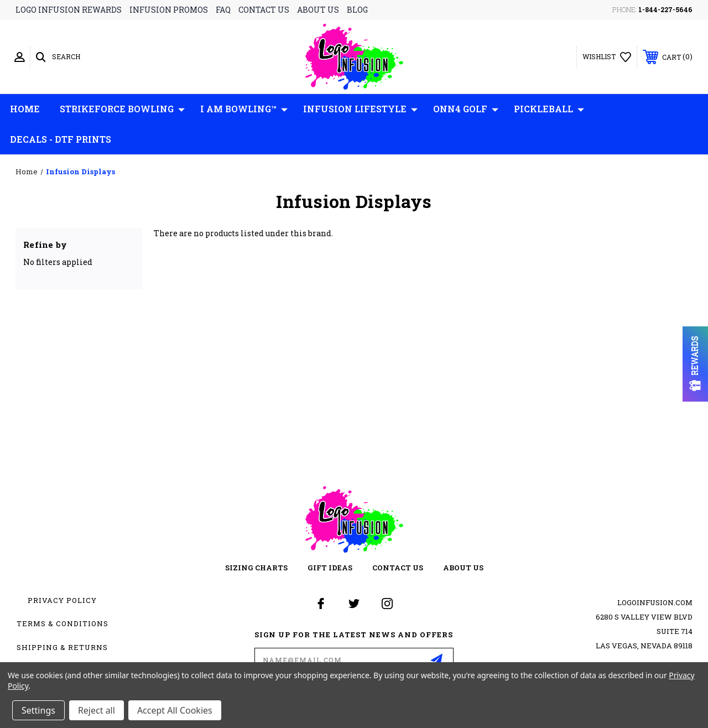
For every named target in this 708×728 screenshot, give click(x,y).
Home (25, 109)
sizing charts (256, 568)
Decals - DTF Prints (61, 139)
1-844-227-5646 (665, 9)
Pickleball (549, 109)
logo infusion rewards (69, 10)
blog (357, 10)
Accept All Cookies (175, 710)
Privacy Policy (62, 600)
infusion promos (169, 10)
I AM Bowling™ (244, 109)
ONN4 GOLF (466, 109)
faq (223, 10)
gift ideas (330, 568)
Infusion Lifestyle (360, 109)
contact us (264, 10)
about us (318, 10)
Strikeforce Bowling (122, 109)
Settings (38, 710)
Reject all (97, 710)
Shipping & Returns (62, 647)
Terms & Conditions (63, 623)
